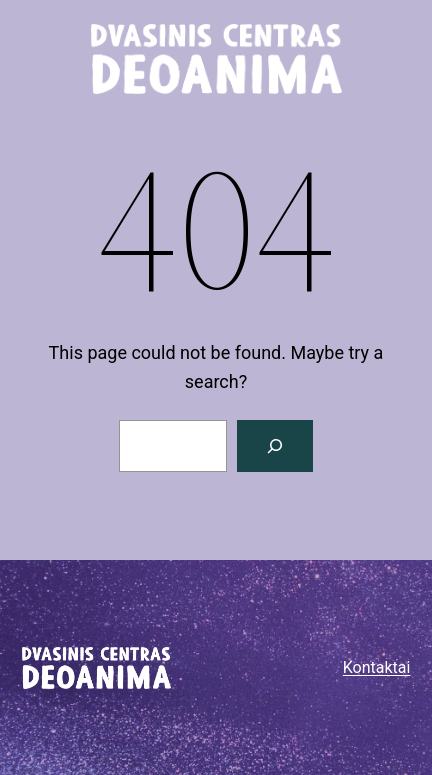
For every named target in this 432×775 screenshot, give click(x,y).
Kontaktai (377, 667)
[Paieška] (275, 446)
